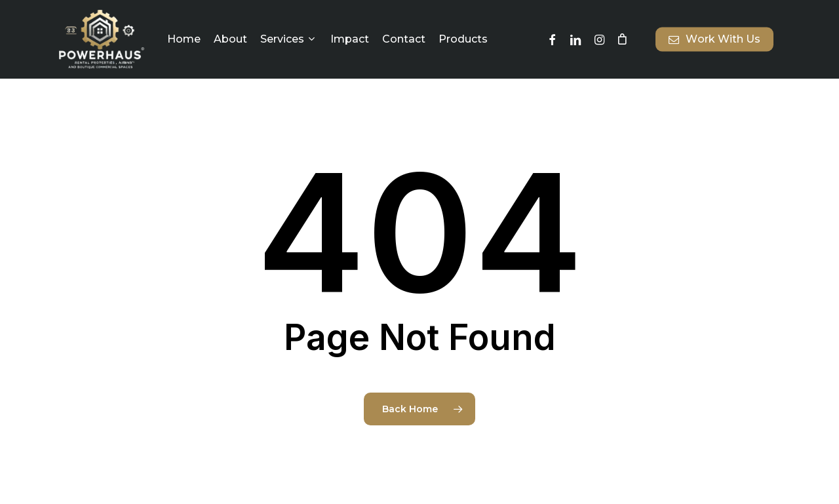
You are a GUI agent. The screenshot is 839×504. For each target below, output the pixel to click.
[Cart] (622, 39)
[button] (814, 7)
